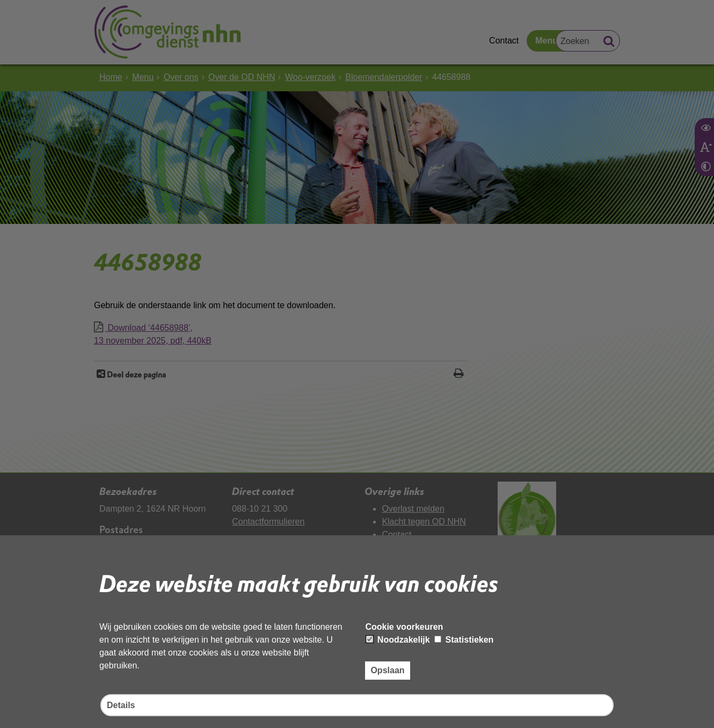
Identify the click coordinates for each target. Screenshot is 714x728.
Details (121, 705)
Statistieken (464, 640)
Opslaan (387, 670)
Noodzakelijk (398, 640)
